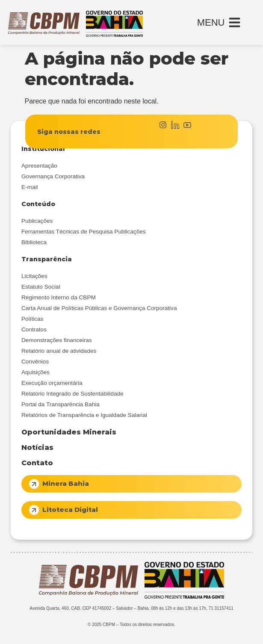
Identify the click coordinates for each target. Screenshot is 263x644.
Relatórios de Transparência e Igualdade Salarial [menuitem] (84, 415)
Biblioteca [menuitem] (34, 242)
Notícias (37, 448)
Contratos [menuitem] (34, 329)
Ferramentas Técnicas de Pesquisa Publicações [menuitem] (84, 232)
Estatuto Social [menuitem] (41, 287)
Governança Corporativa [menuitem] (53, 176)
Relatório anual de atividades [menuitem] (59, 351)
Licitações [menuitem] (34, 276)
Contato (37, 463)
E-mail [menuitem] (30, 187)
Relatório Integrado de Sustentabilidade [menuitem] (72, 394)
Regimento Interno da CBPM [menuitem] (59, 297)
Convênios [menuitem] (35, 362)
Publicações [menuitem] (37, 221)
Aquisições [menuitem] (35, 372)
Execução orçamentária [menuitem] (52, 383)
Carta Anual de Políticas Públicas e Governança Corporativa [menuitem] (99, 308)
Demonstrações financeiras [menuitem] (57, 340)
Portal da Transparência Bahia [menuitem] (61, 404)
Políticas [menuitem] (32, 319)
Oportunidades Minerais (69, 432)
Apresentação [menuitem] (39, 166)
